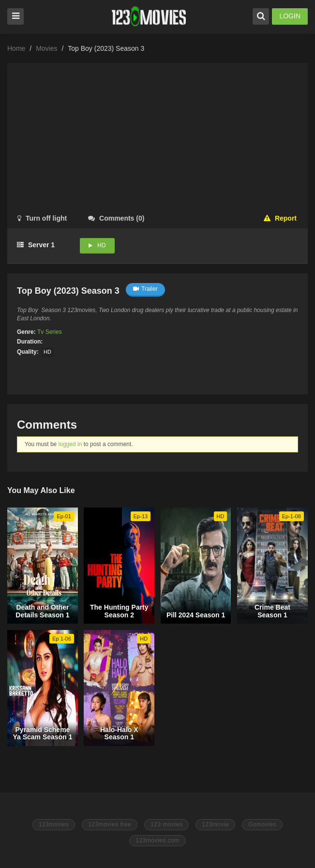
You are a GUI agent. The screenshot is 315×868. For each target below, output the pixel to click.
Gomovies (262, 824)
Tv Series (50, 332)
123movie (215, 824)
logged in (70, 444)
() (116, 218)
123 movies (166, 824)
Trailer (145, 289)
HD (101, 245)
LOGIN (290, 16)
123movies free (110, 824)
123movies (54, 824)
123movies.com (157, 840)
